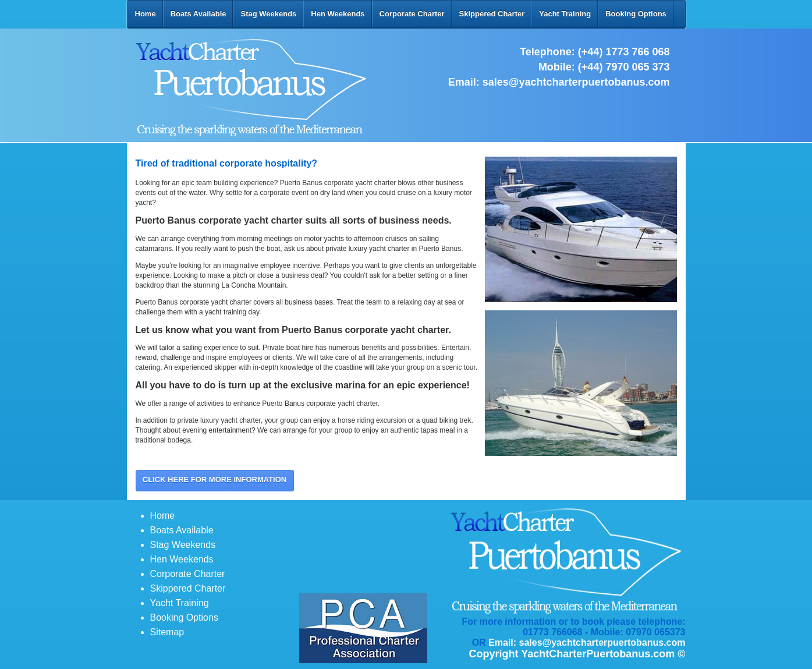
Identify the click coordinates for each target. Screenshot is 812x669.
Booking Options (636, 14)
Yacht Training (565, 14)
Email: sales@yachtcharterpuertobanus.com (587, 643)
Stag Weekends (268, 14)
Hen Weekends (338, 14)
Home (146, 14)
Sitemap (167, 632)
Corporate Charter (412, 14)
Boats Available (198, 14)
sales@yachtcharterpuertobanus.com (576, 82)
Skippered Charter (492, 14)
